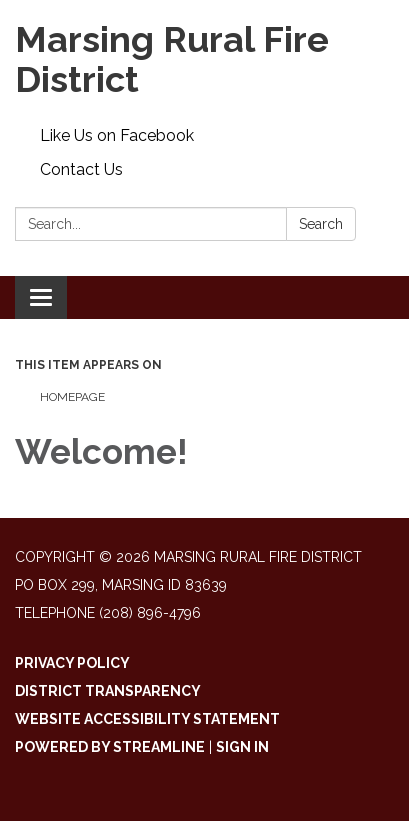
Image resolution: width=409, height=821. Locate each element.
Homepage (72, 397)
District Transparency (108, 691)
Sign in (242, 747)
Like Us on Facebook (117, 135)
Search (321, 224)
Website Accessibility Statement (147, 719)
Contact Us (81, 169)
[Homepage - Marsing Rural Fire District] (204, 59)
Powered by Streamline (110, 747)
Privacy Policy (72, 663)
